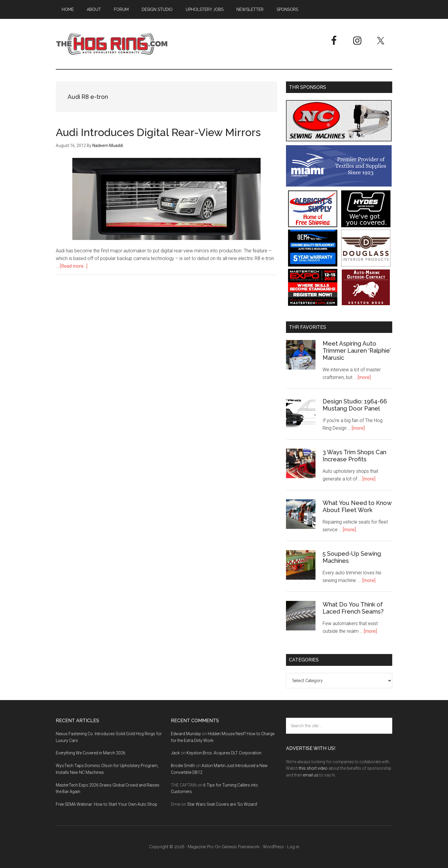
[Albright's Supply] (313, 226)
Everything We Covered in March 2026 (91, 753)
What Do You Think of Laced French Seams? (353, 608)
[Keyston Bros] (366, 304)
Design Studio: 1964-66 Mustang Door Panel (355, 405)
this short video (313, 768)
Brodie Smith (183, 766)
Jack (175, 753)
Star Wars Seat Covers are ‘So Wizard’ (222, 804)
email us (311, 775)
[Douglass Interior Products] (366, 265)
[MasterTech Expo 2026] (313, 304)
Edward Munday (186, 734)
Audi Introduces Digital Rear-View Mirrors (158, 132)
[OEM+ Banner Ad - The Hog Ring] (313, 265)
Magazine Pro (201, 847)
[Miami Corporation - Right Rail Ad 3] (339, 185)
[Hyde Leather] (366, 226)
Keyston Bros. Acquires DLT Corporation (224, 753)
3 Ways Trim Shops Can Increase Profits (354, 456)
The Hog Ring (112, 44)
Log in (293, 847)
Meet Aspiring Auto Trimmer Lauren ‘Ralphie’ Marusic (357, 351)
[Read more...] (74, 266)
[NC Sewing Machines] (339, 140)
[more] (364, 377)
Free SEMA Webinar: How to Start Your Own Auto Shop (107, 804)
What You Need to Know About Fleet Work (357, 506)
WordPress (273, 847)
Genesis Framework (241, 847)
